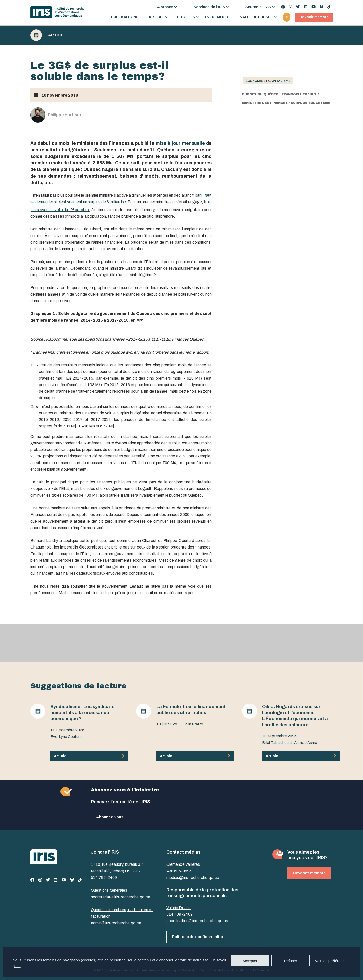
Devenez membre (309, 873)
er (73, 208)
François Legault (299, 94)
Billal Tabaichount (277, 743)
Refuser (291, 961)
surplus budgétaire (311, 103)
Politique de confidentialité (197, 937)
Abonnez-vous (110, 817)
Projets (186, 17)
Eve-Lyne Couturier (67, 737)
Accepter (250, 961)
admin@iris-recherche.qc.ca (116, 923)
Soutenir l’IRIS (258, 7)
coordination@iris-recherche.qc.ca (197, 921)
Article (57, 35)
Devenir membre (314, 17)
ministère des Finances (265, 103)
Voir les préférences (332, 961)
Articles (158, 17)
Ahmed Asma (306, 743)
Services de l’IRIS (209, 7)
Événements (217, 17)
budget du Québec (260, 94)
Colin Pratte (193, 724)
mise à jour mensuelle (180, 143)
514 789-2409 (104, 877)
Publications (125, 17)
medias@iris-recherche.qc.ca (193, 877)
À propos (165, 7)
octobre (82, 210)
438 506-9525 (179, 871)
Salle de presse (256, 17)
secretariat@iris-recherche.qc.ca (120, 897)
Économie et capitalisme (268, 81)
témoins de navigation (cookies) (70, 960)
